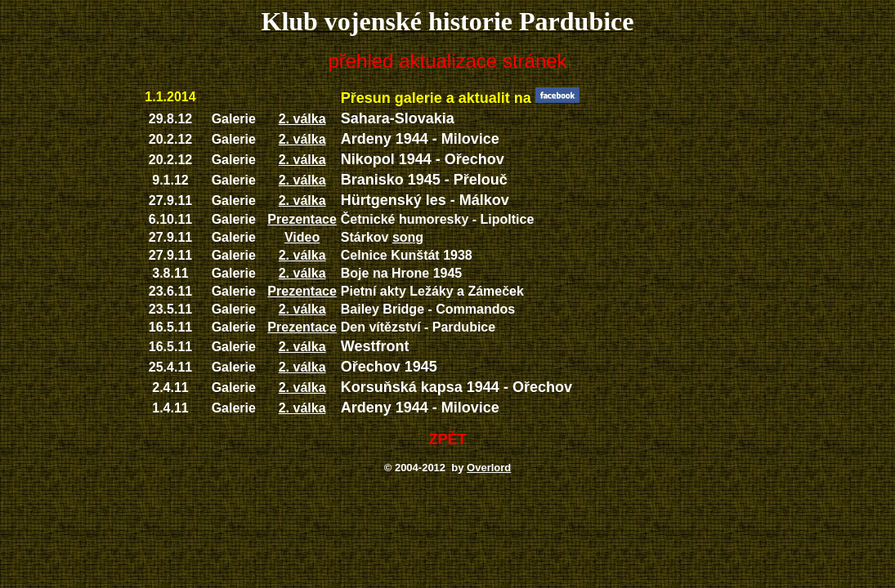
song (408, 237)
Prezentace (302, 219)
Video (302, 237)
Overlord (489, 468)
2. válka (302, 119)
